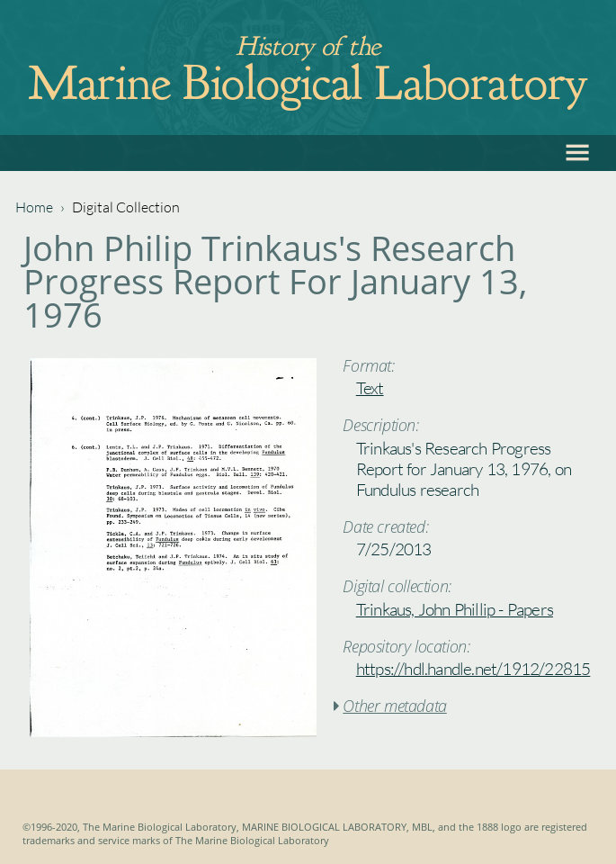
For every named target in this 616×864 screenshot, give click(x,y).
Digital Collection (126, 207)
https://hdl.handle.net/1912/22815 (473, 669)
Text (370, 388)
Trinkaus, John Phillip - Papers (455, 609)
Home (34, 207)
